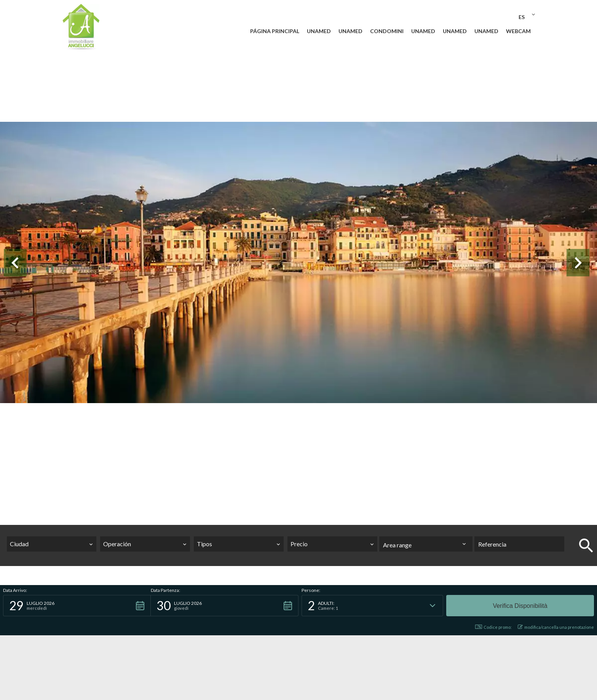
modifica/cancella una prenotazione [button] (556, 627)
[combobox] (52, 544)
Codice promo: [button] (493, 627)
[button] (77, 606)
